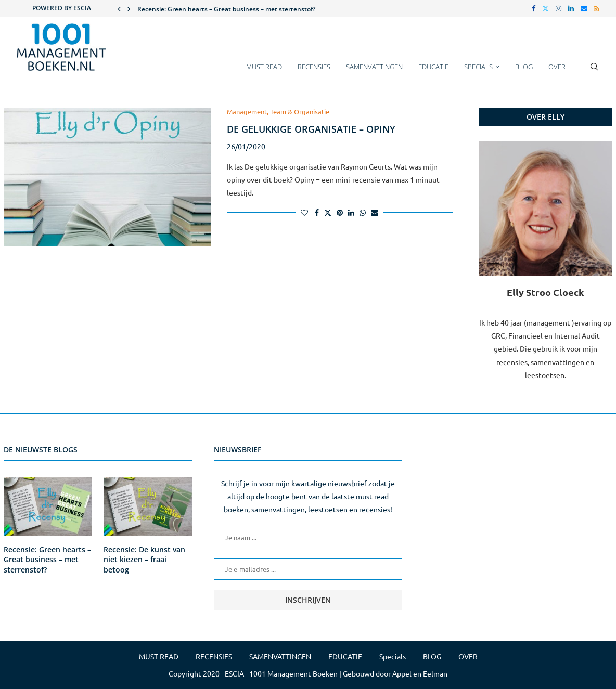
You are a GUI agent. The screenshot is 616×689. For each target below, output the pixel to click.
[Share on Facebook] (317, 212)
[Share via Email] (375, 212)
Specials (478, 67)
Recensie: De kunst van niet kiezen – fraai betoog (144, 560)
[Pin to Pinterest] (340, 212)
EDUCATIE (433, 67)
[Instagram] (559, 8)
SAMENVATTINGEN (374, 67)
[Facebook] (534, 8)
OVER (557, 67)
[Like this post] (304, 212)
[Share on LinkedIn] (351, 212)
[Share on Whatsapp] (363, 212)
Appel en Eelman (420, 673)
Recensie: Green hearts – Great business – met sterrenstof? (226, 9)
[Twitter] (546, 8)
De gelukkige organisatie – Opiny (311, 129)
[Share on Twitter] (328, 212)
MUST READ (264, 67)
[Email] (584, 8)
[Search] (594, 72)
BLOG (524, 67)
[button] (119, 8)
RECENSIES (314, 67)
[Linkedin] (571, 8)
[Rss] (597, 8)
